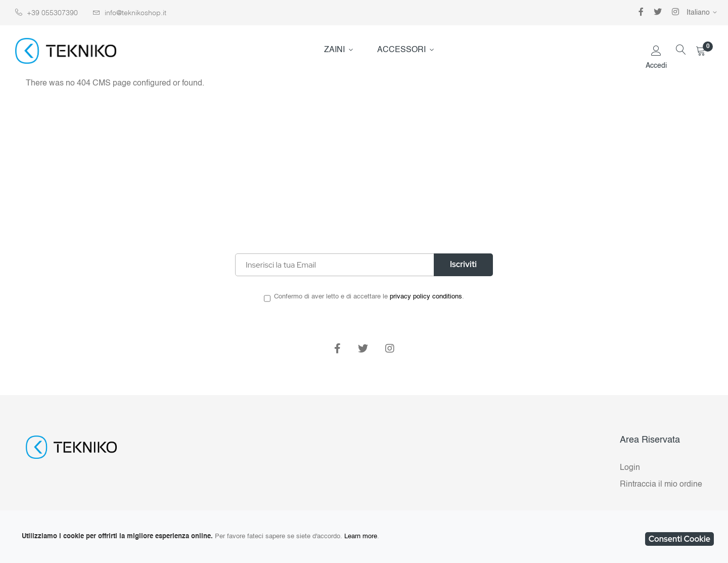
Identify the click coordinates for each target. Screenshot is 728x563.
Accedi (656, 66)
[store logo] (66, 51)
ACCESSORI (401, 50)
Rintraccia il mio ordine (661, 485)
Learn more (361, 536)
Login (630, 468)
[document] (364, 537)
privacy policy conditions (426, 297)
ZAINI (334, 50)
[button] (703, 13)
